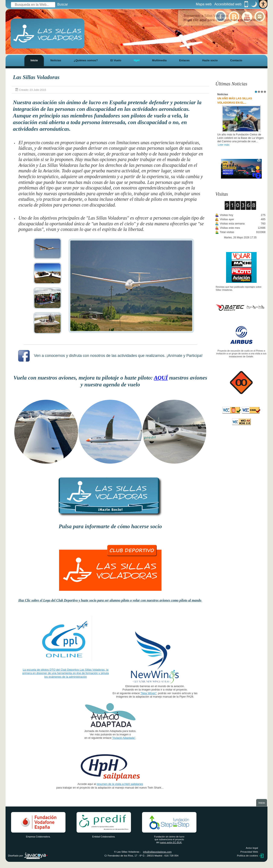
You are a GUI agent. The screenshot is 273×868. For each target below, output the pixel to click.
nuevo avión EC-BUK (171, 842)
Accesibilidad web (228, 4)
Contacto (236, 60)
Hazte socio (210, 60)
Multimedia (159, 60)
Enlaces (184, 60)
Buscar (62, 4)
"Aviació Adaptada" (124, 738)
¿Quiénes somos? (86, 60)
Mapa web (204, 4)
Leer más (224, 145)
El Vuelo (116, 60)
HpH (137, 60)
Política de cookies (248, 856)
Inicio (34, 60)
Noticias (56, 60)
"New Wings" (149, 693)
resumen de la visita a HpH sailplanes (120, 784)
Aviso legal (252, 848)
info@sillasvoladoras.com (157, 852)
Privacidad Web (249, 852)
